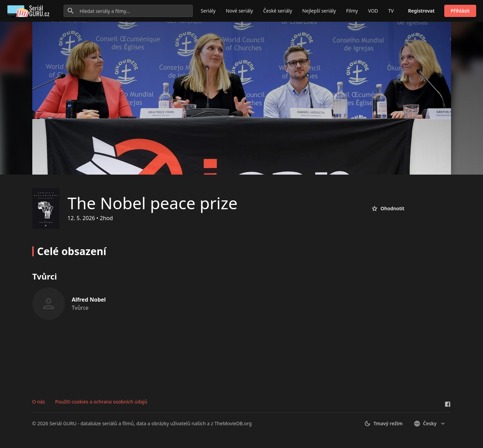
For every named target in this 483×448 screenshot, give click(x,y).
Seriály (208, 11)
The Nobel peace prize (153, 203)
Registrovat (421, 11)
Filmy (352, 11)
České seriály (278, 11)
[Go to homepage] (29, 11)
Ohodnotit (388, 209)
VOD (373, 11)
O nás (39, 402)
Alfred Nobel (89, 300)
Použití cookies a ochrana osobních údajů (101, 402)
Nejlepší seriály (319, 11)
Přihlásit (460, 11)
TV (391, 11)
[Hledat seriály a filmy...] (128, 11)
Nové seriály (239, 11)
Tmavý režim (383, 424)
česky (430, 424)
